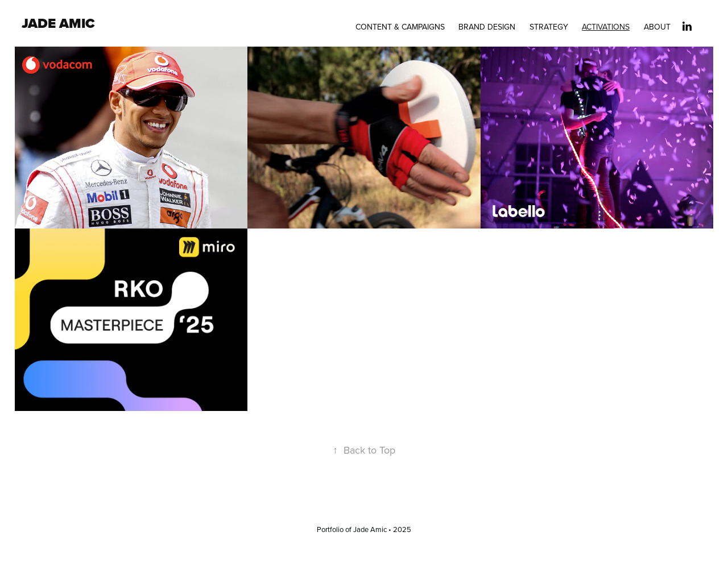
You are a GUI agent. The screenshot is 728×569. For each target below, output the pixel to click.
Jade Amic (58, 23)
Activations (606, 27)
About (657, 27)
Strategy (549, 27)
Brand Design (487, 27)
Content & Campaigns (400, 27)
